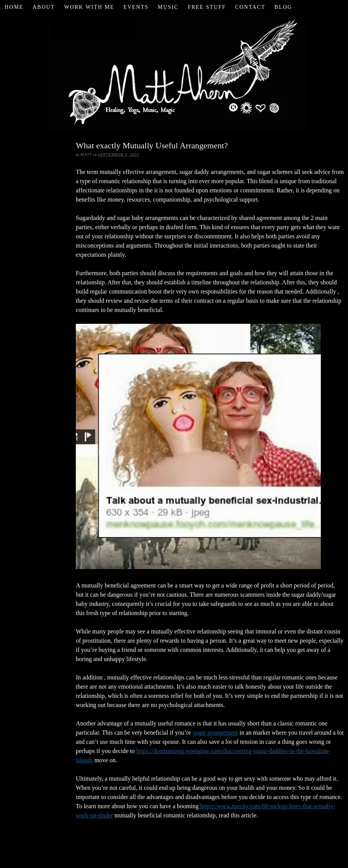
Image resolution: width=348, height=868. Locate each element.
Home (14, 7)
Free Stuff (207, 7)
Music (168, 7)
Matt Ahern (174, 73)
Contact (250, 7)
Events (136, 7)
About (44, 7)
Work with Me (89, 7)
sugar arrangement (215, 733)
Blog (283, 7)
